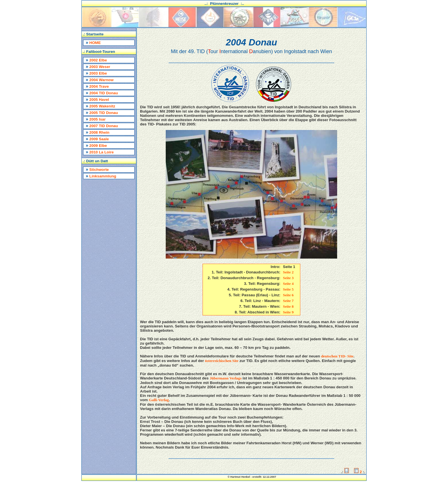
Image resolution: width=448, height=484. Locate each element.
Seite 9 (288, 312)
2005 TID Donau (102, 112)
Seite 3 (288, 278)
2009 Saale (97, 139)
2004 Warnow (100, 80)
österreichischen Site (222, 361)
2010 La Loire (100, 152)
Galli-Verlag (159, 400)
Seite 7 (288, 301)
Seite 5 (288, 289)
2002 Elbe (96, 60)
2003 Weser (98, 66)
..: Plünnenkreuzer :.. (224, 4)
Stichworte (97, 169)
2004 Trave (97, 86)
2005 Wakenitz (100, 106)
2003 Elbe (96, 73)
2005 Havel (97, 99)
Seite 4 (288, 284)
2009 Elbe (96, 145)
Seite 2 (288, 272)
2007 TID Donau (102, 126)
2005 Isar (96, 119)
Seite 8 (288, 306)
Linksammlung (101, 176)
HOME (93, 42)
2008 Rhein (98, 132)
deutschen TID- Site (337, 356)
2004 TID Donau (102, 93)
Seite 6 (288, 295)
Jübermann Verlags (226, 378)
